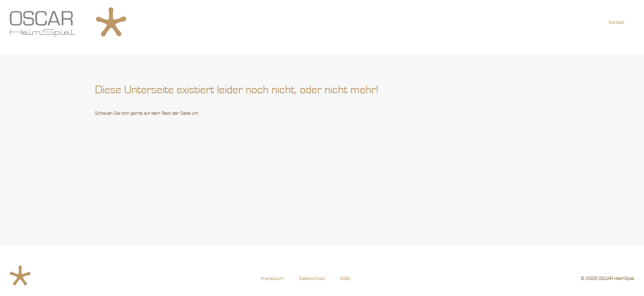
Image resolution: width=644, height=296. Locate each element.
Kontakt (616, 22)
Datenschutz (312, 278)
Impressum (273, 278)
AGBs (345, 278)
